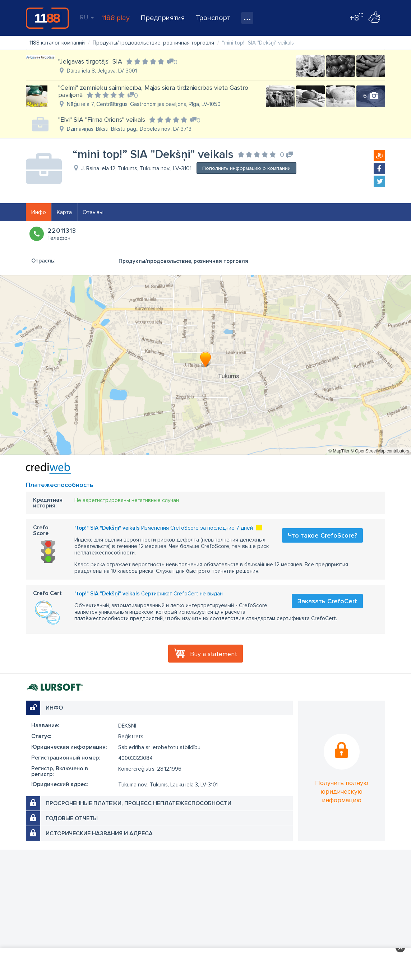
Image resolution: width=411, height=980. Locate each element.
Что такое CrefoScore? (322, 535)
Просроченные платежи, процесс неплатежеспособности (138, 803)
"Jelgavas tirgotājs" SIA (90, 61)
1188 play (116, 18)
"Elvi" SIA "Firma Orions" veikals (102, 120)
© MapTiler (339, 451)
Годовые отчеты (72, 818)
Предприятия (163, 18)
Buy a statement (214, 654)
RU (87, 17)
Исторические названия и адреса (99, 833)
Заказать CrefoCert (327, 601)
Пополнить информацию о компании (246, 168)
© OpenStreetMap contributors (380, 451)
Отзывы (93, 212)
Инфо (39, 212)
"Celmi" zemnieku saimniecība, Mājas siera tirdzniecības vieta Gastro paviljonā (153, 91)
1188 (47, 18)
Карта (64, 212)
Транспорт (213, 18)
